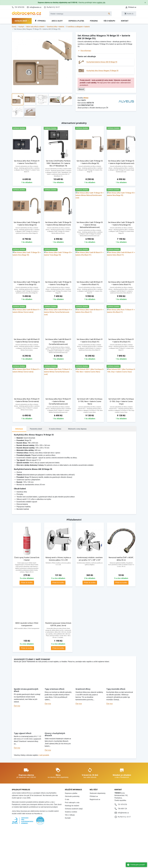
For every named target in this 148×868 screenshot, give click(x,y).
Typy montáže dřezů (116, 689)
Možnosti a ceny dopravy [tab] (77, 429)
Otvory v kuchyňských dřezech (55, 734)
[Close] (145, 3)
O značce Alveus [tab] (55, 429)
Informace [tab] (19, 429)
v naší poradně (44, 755)
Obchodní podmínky (72, 796)
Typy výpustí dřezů (23, 733)
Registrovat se (95, 799)
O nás (67, 799)
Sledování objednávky (98, 793)
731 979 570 (19, 7)
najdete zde (101, 3)
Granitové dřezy (83, 689)
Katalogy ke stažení (72, 806)
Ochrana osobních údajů (74, 809)
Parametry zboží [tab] (36, 429)
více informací (88, 835)
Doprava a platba (76, 21)
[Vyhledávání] (80, 14)
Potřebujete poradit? (136, 865)
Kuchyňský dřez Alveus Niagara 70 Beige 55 (102, 71)
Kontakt (125, 21)
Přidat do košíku (27, 583)
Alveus (86, 98)
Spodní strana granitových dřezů (26, 690)
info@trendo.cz (35, 7)
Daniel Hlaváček (23, 857)
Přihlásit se (94, 796)
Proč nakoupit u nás (72, 803)
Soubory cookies (71, 812)
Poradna (94, 21)
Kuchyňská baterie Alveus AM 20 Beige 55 (102, 62)
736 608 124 (122, 809)
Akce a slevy (57, 21)
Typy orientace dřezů (55, 689)
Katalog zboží (21, 21)
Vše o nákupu (109, 21)
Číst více (17, 706)
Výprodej (40, 21)
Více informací (86, 51)
